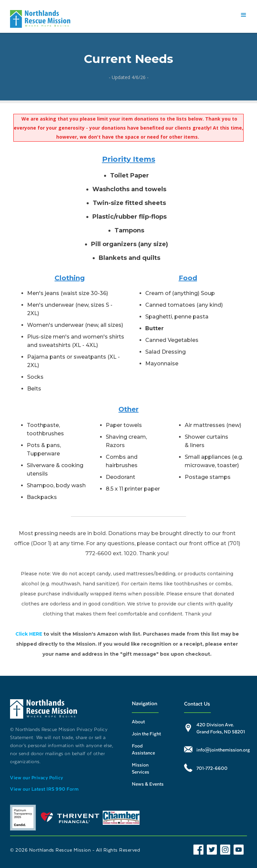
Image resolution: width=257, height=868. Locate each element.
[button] (244, 15)
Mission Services (141, 768)
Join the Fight (146, 734)
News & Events (148, 784)
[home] (40, 19)
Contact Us (197, 703)
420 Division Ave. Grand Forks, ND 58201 (221, 728)
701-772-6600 (212, 768)
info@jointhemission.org (223, 750)
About (138, 721)
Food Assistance (143, 749)
